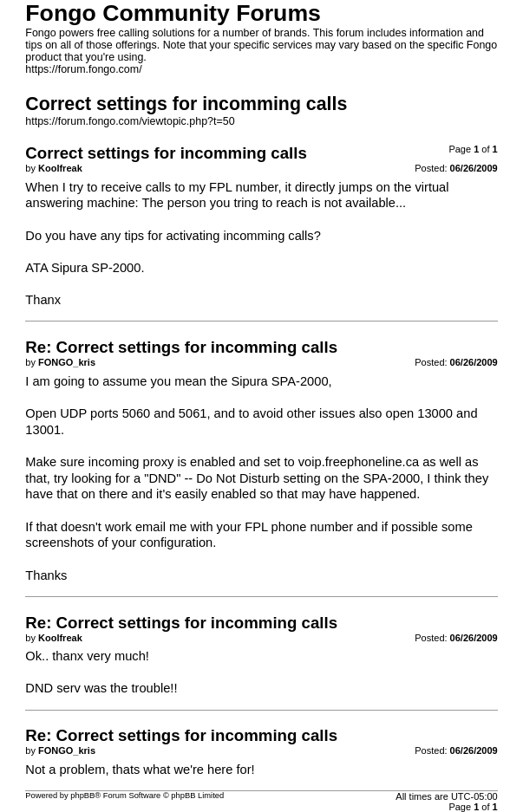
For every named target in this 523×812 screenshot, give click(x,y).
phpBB (82, 796)
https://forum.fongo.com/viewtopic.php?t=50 (130, 121)
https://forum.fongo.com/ (83, 69)
